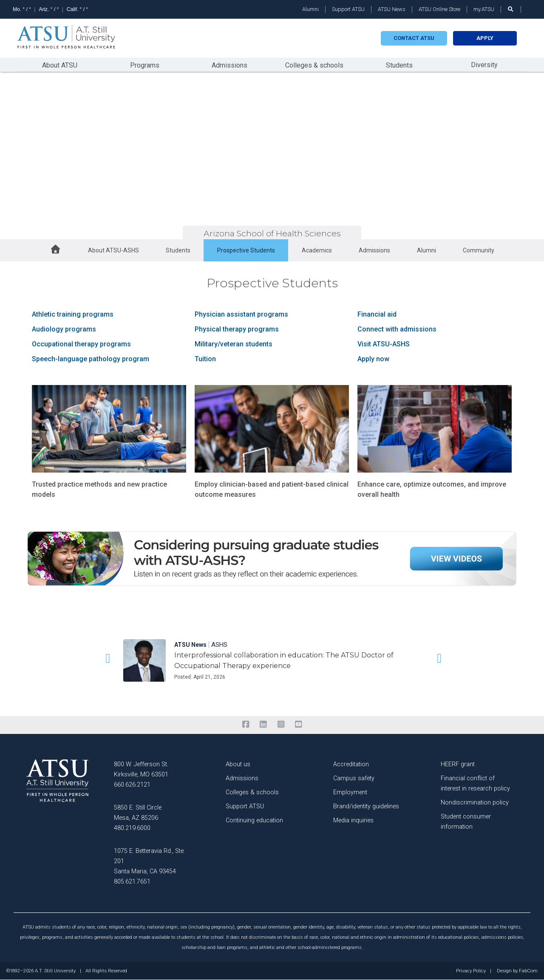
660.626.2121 (132, 785)
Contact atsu (414, 38)
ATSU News (392, 9)
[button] (106, 658)
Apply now (373, 359)
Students (399, 65)
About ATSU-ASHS (113, 250)
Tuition (205, 359)
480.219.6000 (132, 828)
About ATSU (60, 65)
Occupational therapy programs (81, 344)
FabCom (528, 971)
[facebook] (245, 725)
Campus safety (354, 778)
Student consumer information (466, 822)
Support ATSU (348, 9)
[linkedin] (263, 725)
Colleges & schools (314, 65)
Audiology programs (64, 329)
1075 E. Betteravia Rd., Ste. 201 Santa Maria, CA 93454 (149, 861)
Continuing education (254, 820)
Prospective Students (246, 250)
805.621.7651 (132, 882)
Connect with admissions (397, 329)
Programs (145, 65)
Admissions (229, 65)
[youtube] (298, 725)
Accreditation (351, 764)
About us (238, 764)
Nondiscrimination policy (475, 803)
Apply (485, 38)
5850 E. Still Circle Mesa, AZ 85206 (138, 813)
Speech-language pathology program (91, 359)
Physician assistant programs (241, 314)
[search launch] (511, 9)
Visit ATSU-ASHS (384, 344)
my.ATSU (484, 9)
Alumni (310, 9)
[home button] (55, 250)
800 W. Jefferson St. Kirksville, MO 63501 (141, 769)
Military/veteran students (234, 344)
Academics (317, 250)
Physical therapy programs (237, 329)
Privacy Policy (471, 971)
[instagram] (281, 725)
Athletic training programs (73, 314)
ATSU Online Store (439, 9)
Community (479, 250)
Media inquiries (353, 820)
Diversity (484, 65)
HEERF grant (458, 764)
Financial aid (377, 314)
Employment (350, 792)
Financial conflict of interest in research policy (475, 783)
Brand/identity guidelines (366, 806)
